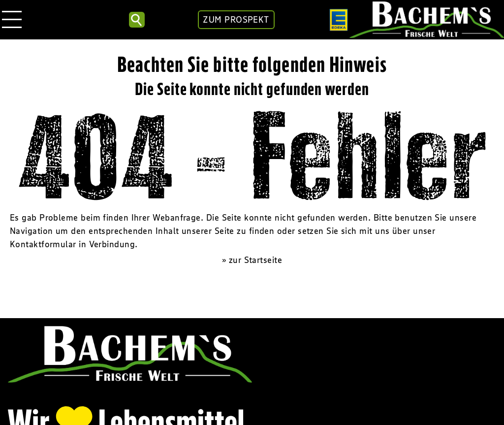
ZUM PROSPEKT (236, 20)
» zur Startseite (252, 260)
